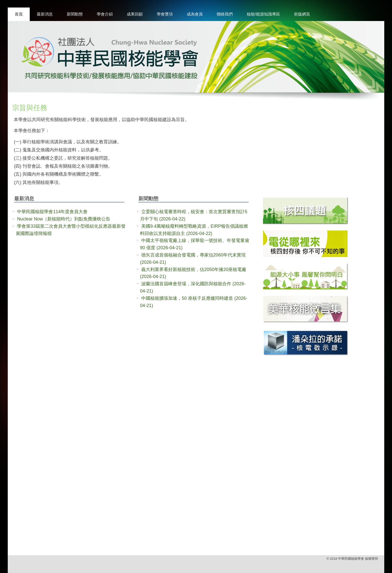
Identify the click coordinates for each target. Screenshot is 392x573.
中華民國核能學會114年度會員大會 (52, 212)
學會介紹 (105, 14)
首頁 (19, 14)
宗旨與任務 (30, 108)
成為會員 (195, 14)
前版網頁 (302, 14)
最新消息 (45, 14)
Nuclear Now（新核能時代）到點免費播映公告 (64, 219)
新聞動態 (75, 14)
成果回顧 (135, 14)
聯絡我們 (225, 14)
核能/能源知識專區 (263, 14)
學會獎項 (165, 14)
